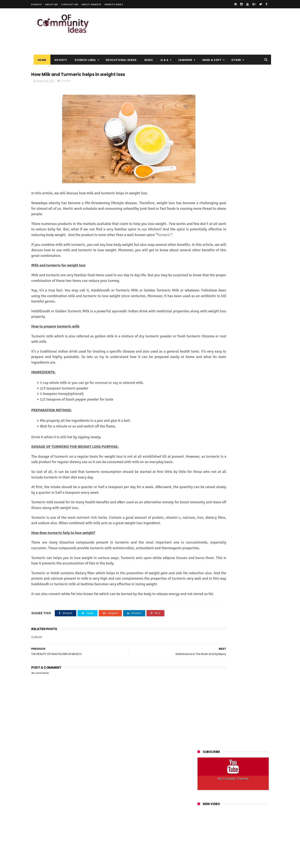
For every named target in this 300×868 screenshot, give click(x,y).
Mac (231, 250)
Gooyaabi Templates (99, 863)
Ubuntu (234, 273)
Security (233, 265)
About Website (91, 4)
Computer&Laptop (212, 219)
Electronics (252, 219)
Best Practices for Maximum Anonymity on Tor (241, 514)
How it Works (229, 234)
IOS (255, 242)
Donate (36, 4)
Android (205, 211)
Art (247, 211)
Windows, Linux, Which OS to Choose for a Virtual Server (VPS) (240, 497)
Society (58, 50)
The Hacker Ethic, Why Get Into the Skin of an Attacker (243, 457)
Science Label (83, 50)
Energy (204, 227)
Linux (220, 250)
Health (254, 227)
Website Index (114, 4)
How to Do (250, 234)
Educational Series (119, 50)
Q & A (162, 50)
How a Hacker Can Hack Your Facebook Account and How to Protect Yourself (232, 322)
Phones (205, 257)
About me (51, 4)
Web (248, 273)
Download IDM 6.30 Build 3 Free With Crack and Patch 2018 (243, 438)
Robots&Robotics (211, 265)
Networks (245, 250)
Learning (183, 50)
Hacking (240, 227)
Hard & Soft (210, 50)
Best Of (259, 211)
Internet (242, 242)
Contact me (70, 4)
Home (40, 50)
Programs (244, 257)
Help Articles (208, 234)
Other (234, 50)
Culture (66, 72)
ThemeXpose (55, 863)
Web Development (212, 281)
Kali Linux (205, 250)
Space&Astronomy (212, 273)
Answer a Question (227, 211)
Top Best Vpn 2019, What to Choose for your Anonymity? (241, 419)
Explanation (221, 227)
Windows (236, 281)
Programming (224, 257)
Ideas (146, 50)
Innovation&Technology (215, 242)
